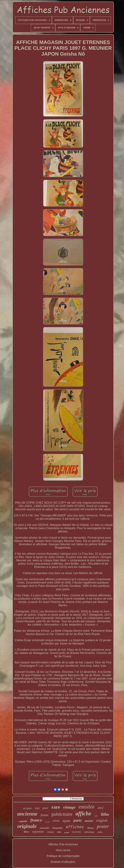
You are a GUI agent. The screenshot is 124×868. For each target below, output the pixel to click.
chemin (50, 832)
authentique (89, 832)
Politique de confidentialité (63, 856)
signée (66, 821)
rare (56, 807)
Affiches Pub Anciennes (63, 844)
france (36, 820)
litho (105, 814)
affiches (75, 827)
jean (37, 808)
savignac (27, 808)
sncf (100, 808)
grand (47, 822)
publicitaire (62, 814)
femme (45, 815)
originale (27, 826)
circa (56, 821)
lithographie (58, 828)
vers (59, 832)
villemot (90, 828)
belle (96, 816)
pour (45, 808)
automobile (45, 828)
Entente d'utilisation (63, 862)
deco (26, 832)
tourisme (77, 832)
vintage (69, 807)
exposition (38, 832)
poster (103, 826)
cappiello (23, 821)
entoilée (86, 807)
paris (78, 820)
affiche (83, 814)
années (89, 821)
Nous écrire (63, 850)
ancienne (27, 814)
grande (67, 832)
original (102, 821)
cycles (100, 832)
